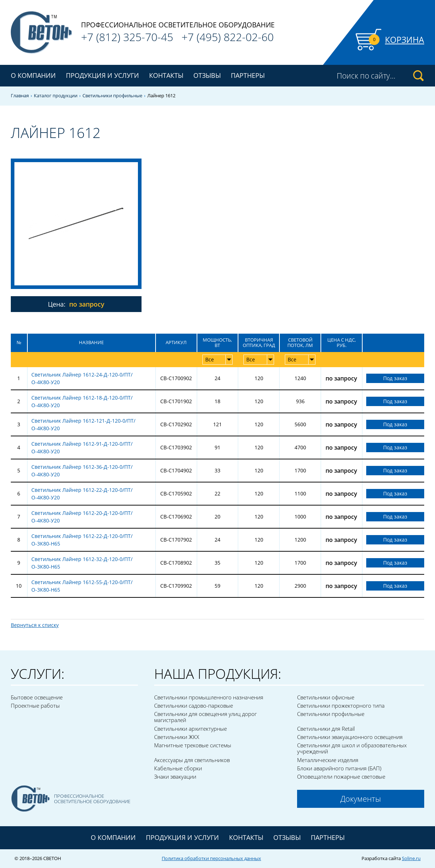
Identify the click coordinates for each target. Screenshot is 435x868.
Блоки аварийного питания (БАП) (339, 768)
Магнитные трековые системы (193, 745)
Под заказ (395, 378)
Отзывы (207, 75)
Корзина (405, 40)
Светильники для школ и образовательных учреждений (352, 748)
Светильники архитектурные (190, 729)
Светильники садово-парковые (194, 705)
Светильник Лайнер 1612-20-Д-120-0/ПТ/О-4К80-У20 (82, 517)
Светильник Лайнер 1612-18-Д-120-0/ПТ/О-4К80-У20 (82, 401)
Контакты (166, 75)
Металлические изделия (328, 760)
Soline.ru (411, 858)
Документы (361, 798)
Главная (20, 96)
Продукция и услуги (182, 837)
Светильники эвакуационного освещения (350, 737)
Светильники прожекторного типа (341, 705)
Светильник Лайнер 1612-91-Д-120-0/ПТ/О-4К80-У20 (82, 448)
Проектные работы (35, 705)
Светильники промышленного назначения (209, 697)
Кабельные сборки (178, 768)
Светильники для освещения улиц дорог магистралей (205, 717)
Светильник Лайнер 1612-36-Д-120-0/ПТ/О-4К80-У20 (82, 471)
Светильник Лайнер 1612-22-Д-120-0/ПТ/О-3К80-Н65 (82, 540)
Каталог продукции (56, 96)
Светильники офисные (326, 697)
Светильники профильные (112, 96)
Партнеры (248, 75)
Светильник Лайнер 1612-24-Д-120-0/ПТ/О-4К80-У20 (82, 378)
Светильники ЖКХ (177, 737)
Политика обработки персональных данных (211, 858)
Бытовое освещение (37, 697)
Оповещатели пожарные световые (341, 776)
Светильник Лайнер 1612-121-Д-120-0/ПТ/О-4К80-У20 (83, 424)
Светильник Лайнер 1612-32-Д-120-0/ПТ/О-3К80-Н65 (82, 563)
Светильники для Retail (326, 729)
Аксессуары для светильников (192, 760)
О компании (33, 75)
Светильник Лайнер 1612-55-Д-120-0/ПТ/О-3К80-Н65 (82, 586)
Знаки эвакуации (175, 776)
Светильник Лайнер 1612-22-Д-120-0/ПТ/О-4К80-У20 (82, 494)
